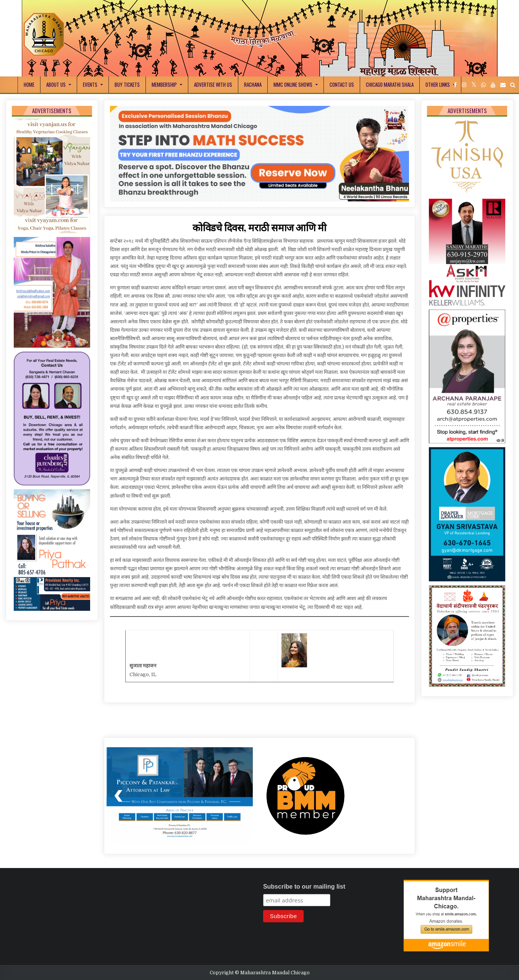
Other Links (438, 84)
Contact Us (342, 84)
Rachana (253, 84)
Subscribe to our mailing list (304, 887)
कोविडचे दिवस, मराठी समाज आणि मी (259, 227)
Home (29, 84)
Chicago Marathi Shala (390, 84)
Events (90, 84)
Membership (164, 84)
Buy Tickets (127, 84)
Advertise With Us (213, 84)
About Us (56, 84)
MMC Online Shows (293, 84)
